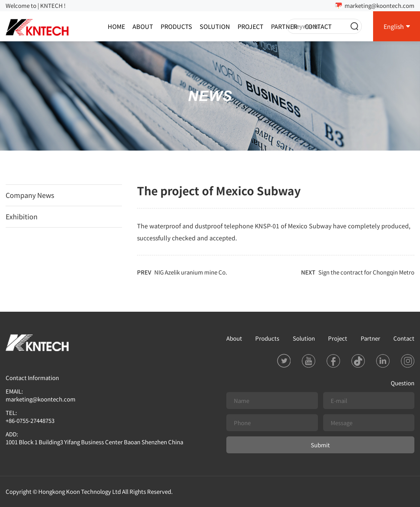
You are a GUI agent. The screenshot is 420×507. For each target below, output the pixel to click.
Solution (215, 26)
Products (176, 26)
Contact (404, 338)
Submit (320, 445)
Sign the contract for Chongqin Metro (366, 272)
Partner (284, 26)
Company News (30, 195)
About (143, 26)
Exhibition (22, 216)
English (394, 26)
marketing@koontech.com (379, 5)
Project (251, 26)
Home (116, 26)
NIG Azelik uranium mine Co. (191, 272)
